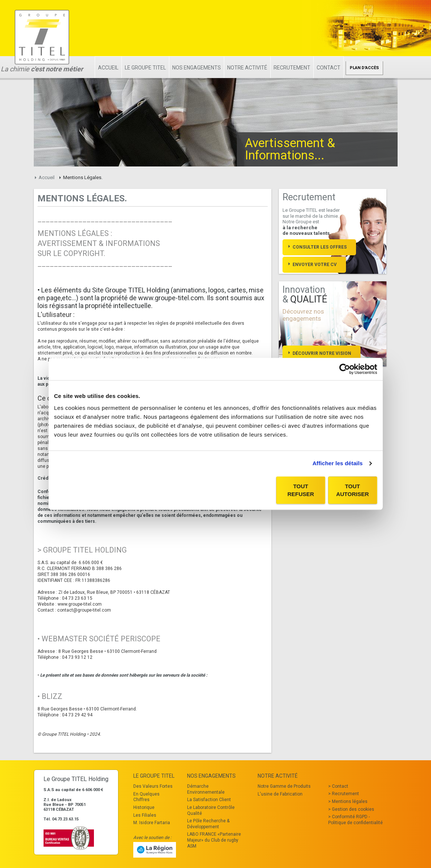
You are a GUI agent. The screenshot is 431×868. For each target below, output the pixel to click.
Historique (144, 807)
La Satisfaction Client (209, 800)
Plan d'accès (364, 68)
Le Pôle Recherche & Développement (208, 824)
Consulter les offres (320, 247)
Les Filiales (145, 815)
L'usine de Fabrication (280, 794)
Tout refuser (301, 490)
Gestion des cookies (353, 809)
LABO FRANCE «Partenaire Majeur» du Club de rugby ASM (214, 840)
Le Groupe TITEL (145, 68)
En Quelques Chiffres (146, 797)
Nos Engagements (197, 68)
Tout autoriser (352, 490)
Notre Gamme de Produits (284, 786)
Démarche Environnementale (206, 789)
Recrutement (292, 68)
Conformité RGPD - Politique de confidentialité (355, 820)
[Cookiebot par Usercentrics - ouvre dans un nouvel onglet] (345, 369)
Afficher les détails (338, 463)
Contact (329, 68)
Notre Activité (247, 68)
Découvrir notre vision (322, 353)
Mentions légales (350, 801)
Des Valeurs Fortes (153, 786)
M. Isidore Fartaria (152, 823)
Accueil (108, 68)
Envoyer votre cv (315, 265)
